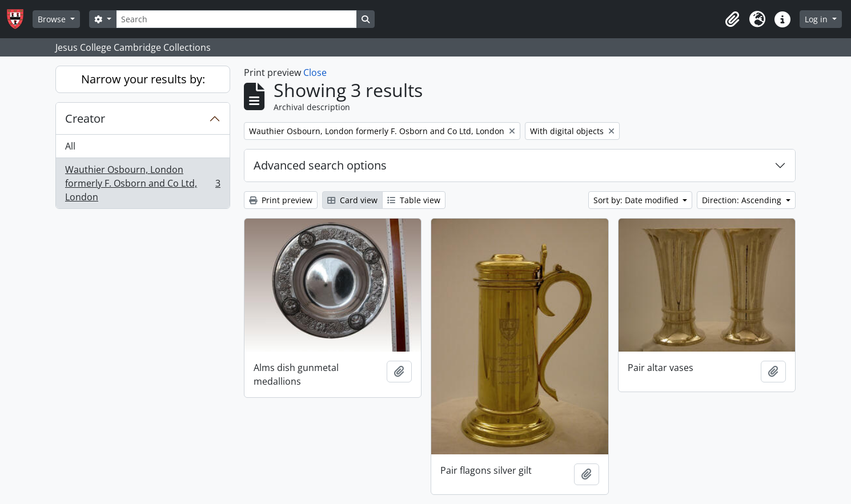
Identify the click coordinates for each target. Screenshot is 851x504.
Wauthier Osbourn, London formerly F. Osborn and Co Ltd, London (142, 183)
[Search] (236, 19)
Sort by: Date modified (637, 200)
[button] (732, 19)
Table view (414, 200)
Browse (53, 19)
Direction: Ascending (743, 200)
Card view (352, 200)
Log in (817, 19)
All (70, 146)
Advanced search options (320, 165)
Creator (85, 118)
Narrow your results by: (143, 79)
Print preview (281, 200)
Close (315, 72)
